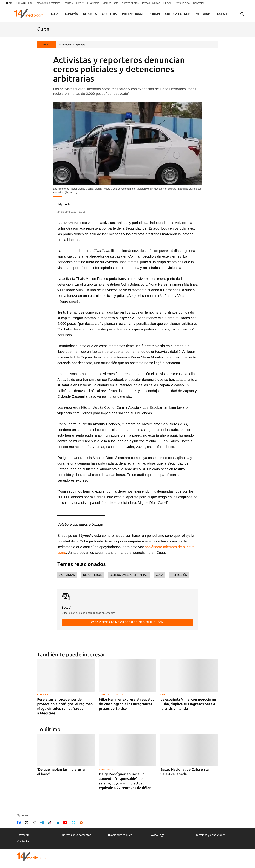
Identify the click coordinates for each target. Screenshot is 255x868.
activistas (67, 575)
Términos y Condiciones (211, 835)
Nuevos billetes (130, 3)
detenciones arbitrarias (129, 575)
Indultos (68, 3)
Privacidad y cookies (119, 835)
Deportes (90, 14)
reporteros (92, 575)
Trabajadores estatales (48, 3)
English (221, 14)
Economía (71, 14)
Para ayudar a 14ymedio (72, 45)
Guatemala (93, 3)
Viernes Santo (110, 3)
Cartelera (109, 14)
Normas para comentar (76, 835)
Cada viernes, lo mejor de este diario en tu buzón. (127, 622)
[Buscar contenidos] (242, 14)
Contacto (23, 841)
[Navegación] (8, 14)
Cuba (55, 14)
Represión (199, 3)
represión (179, 575)
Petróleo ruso (182, 3)
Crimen (167, 3)
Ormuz (80, 3)
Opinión (154, 14)
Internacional (133, 14)
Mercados (203, 14)
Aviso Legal (158, 835)
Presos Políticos (151, 3)
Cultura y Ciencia (178, 14)
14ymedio (23, 835)
